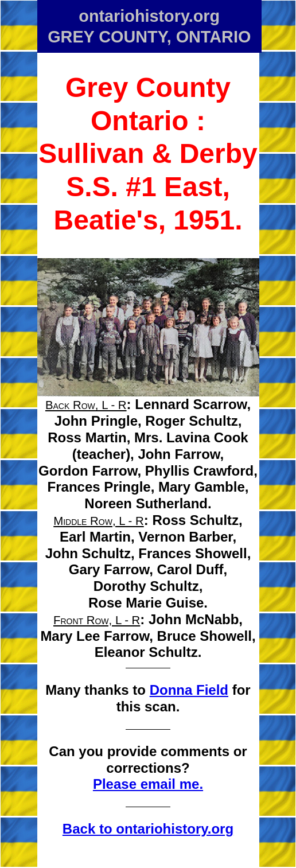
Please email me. (148, 784)
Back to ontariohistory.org (148, 829)
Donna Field (189, 690)
